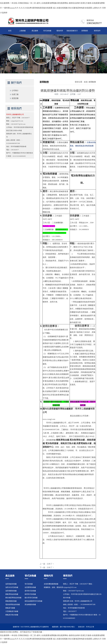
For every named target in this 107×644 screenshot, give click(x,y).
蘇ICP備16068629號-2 (67, 627)
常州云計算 (90, 627)
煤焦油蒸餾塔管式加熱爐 (33, 601)
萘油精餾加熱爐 (30, 605)
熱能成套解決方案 (72, 32)
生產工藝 (15, 94)
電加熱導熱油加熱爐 (13, 605)
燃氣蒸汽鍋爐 (10, 608)
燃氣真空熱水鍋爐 (12, 615)
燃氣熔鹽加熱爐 (11, 601)
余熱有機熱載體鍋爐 (51, 584)
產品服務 (35, 31)
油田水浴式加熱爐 (12, 587)
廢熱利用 (60, 31)
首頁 (10, 31)
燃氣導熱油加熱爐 (12, 594)
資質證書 (15, 98)
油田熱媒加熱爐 (11, 584)
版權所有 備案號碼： (51, 627)
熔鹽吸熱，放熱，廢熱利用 (53, 587)
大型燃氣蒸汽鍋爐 (12, 611)
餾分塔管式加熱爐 (31, 598)
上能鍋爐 (22, 31)
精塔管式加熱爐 (30, 594)
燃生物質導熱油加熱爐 (13, 598)
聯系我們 (97, 31)
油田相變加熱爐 (11, 591)
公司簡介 (15, 91)
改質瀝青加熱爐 (30, 587)
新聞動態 (85, 31)
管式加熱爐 (47, 31)
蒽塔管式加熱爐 (30, 591)
